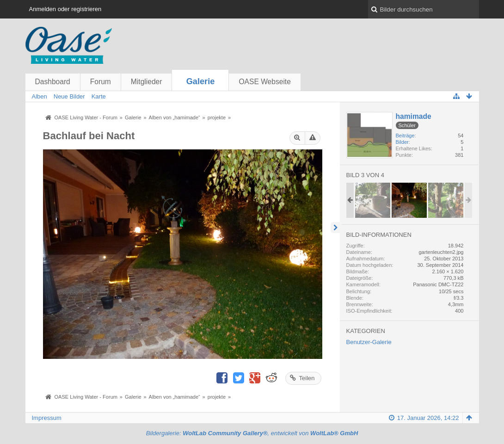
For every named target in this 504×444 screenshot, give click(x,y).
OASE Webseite (264, 82)
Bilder (402, 142)
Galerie (201, 81)
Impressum (47, 418)
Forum (101, 82)
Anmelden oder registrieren (65, 9)
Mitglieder (147, 82)
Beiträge (405, 136)
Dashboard (53, 82)
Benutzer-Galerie (369, 342)
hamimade (414, 116)
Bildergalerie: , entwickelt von (252, 433)
